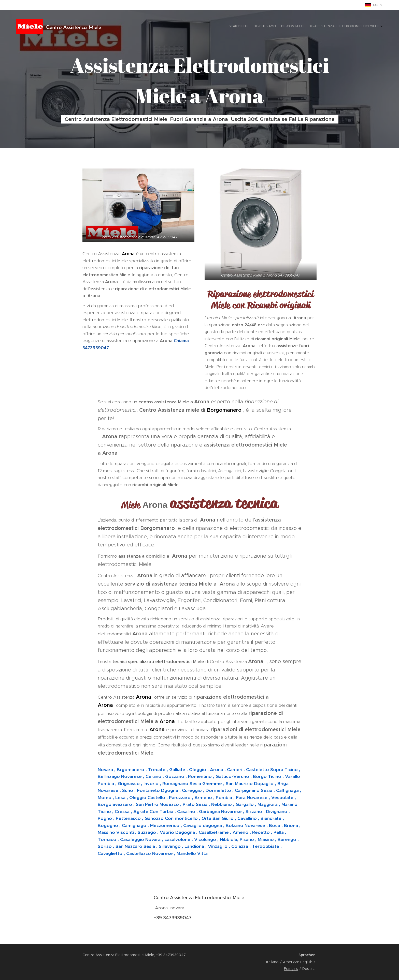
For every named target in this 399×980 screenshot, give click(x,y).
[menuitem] (364, 27)
